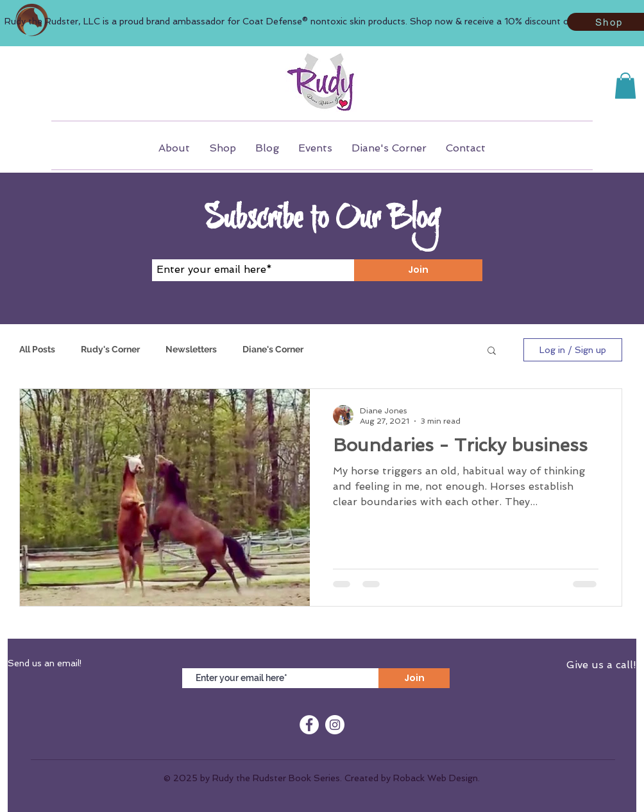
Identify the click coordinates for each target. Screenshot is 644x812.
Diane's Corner (273, 349)
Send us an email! (45, 663)
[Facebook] (309, 725)
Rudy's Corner (110, 349)
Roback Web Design (436, 778)
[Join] (418, 270)
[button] (625, 86)
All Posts (37, 349)
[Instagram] (335, 725)
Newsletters (191, 349)
